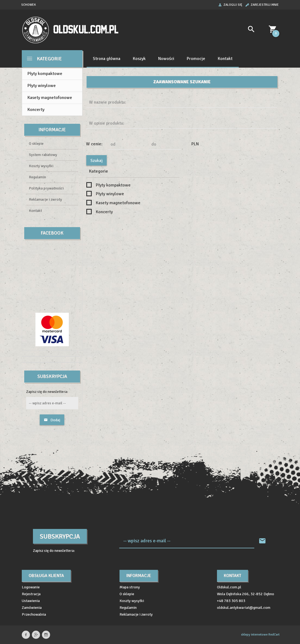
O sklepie (36, 144)
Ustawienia (31, 601)
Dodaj (52, 420)
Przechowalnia (34, 614)
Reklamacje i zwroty (45, 199)
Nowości (166, 59)
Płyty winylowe (42, 86)
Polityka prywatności (46, 188)
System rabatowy (43, 155)
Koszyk (139, 59)
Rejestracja (31, 594)
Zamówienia (32, 608)
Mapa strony (130, 587)
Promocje (196, 59)
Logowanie (31, 587)
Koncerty (36, 110)
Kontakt (225, 59)
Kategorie (44, 58)
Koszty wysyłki (41, 166)
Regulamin (37, 177)
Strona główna (107, 59)
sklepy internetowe (254, 635)
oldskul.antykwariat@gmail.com (244, 608)
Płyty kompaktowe (45, 74)
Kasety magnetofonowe (50, 98)
